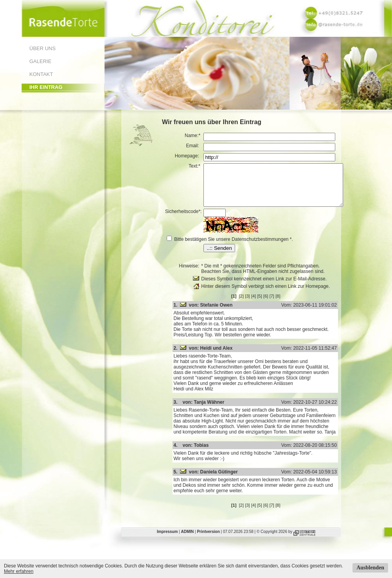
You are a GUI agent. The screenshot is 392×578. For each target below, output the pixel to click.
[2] (250, 304)
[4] (262, 304)
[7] (280, 304)
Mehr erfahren (19, 571)
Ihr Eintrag (46, 87)
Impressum (167, 540)
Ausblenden (370, 568)
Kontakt (41, 74)
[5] (268, 304)
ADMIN (188, 540)
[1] (242, 304)
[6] (274, 304)
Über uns (42, 48)
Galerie (40, 61)
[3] (255, 304)
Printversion (208, 540)
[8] (286, 304)
